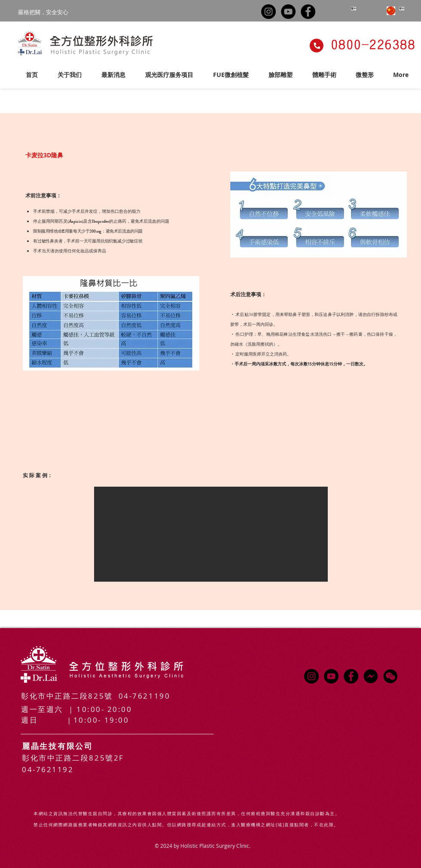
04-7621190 (145, 696)
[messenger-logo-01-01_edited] (371, 676)
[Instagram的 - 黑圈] (268, 12)
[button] (169, 71)
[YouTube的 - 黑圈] (288, 12)
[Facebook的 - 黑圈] (308, 12)
